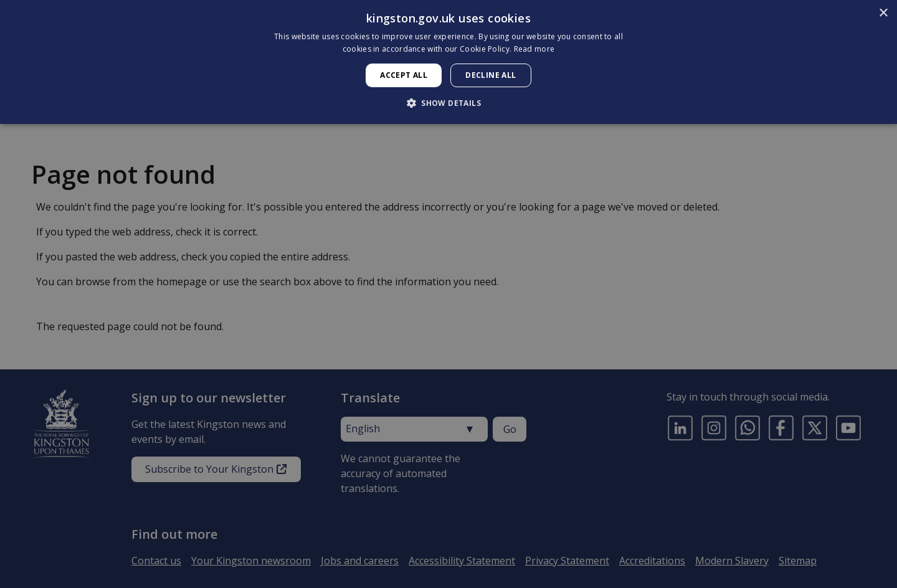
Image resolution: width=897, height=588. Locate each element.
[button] (448, 103)
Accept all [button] (404, 75)
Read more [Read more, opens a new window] (534, 49)
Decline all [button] (491, 75)
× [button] (883, 13)
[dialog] (448, 62)
